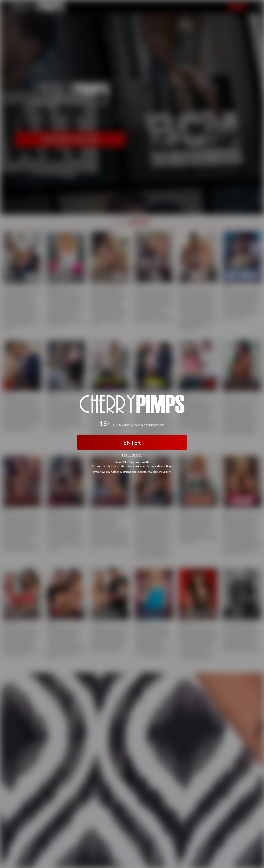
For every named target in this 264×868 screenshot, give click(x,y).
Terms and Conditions (159, 466)
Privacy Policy (134, 466)
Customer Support (160, 472)
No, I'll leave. (132, 455)
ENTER (132, 442)
